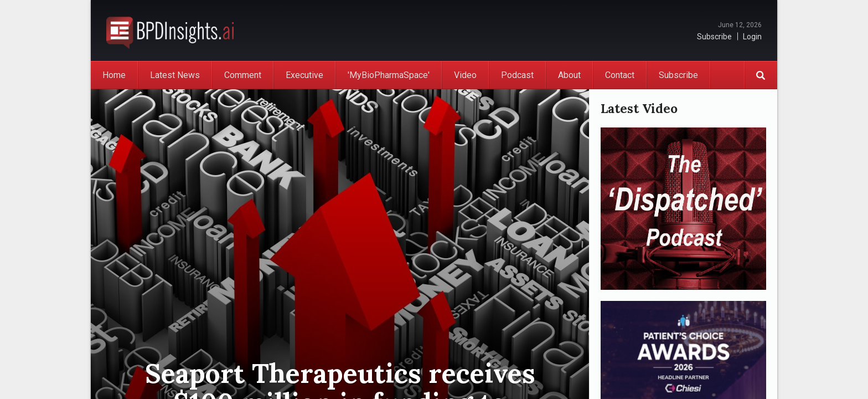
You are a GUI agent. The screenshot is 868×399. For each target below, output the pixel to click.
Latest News (175, 75)
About (569, 75)
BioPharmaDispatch (170, 30)
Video (465, 75)
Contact (620, 75)
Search (761, 75)
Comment (243, 75)
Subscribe (714, 37)
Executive (304, 75)
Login (752, 37)
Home (114, 75)
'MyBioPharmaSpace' (389, 75)
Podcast (517, 75)
